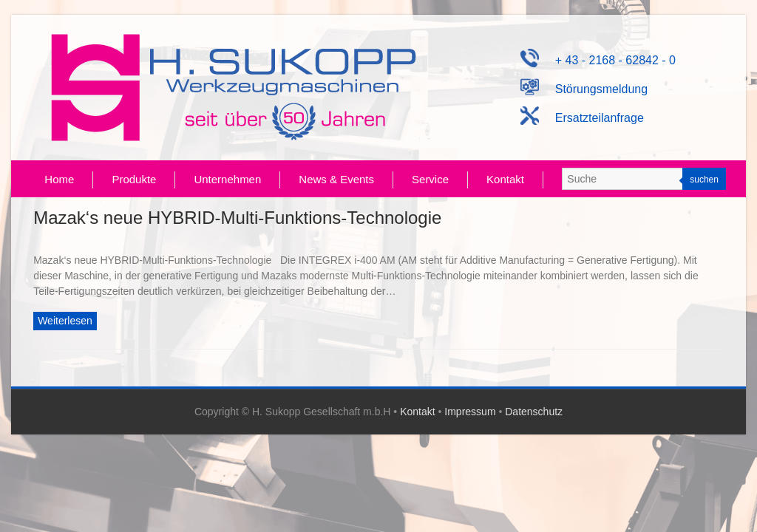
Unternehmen (227, 179)
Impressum (470, 412)
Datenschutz (534, 412)
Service (430, 179)
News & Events (336, 179)
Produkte (134, 179)
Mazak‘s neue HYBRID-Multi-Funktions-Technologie (237, 218)
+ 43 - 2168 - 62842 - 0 (598, 60)
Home (59, 179)
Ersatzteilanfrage (582, 118)
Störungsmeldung (584, 89)
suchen (704, 180)
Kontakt (505, 179)
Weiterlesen (65, 321)
